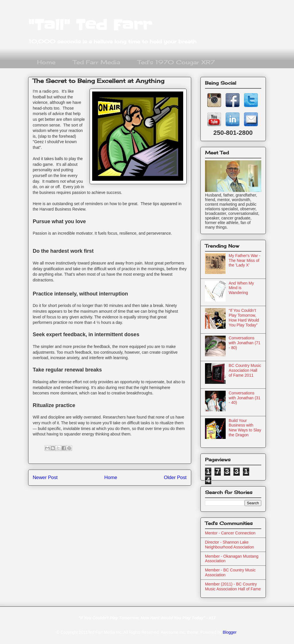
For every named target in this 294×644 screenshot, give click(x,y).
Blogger (230, 632)
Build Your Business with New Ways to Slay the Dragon (245, 428)
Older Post (175, 477)
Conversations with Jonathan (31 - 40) (245, 398)
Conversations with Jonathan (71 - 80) (245, 343)
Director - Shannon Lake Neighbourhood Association (229, 545)
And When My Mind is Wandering (241, 288)
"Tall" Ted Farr (90, 25)
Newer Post (45, 477)
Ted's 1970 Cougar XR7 (176, 62)
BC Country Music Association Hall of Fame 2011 (245, 370)
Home (46, 62)
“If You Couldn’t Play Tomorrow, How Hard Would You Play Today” (244, 318)
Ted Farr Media (96, 62)
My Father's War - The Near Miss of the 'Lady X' (245, 260)
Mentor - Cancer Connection (230, 533)
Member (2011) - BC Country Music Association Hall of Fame (233, 586)
